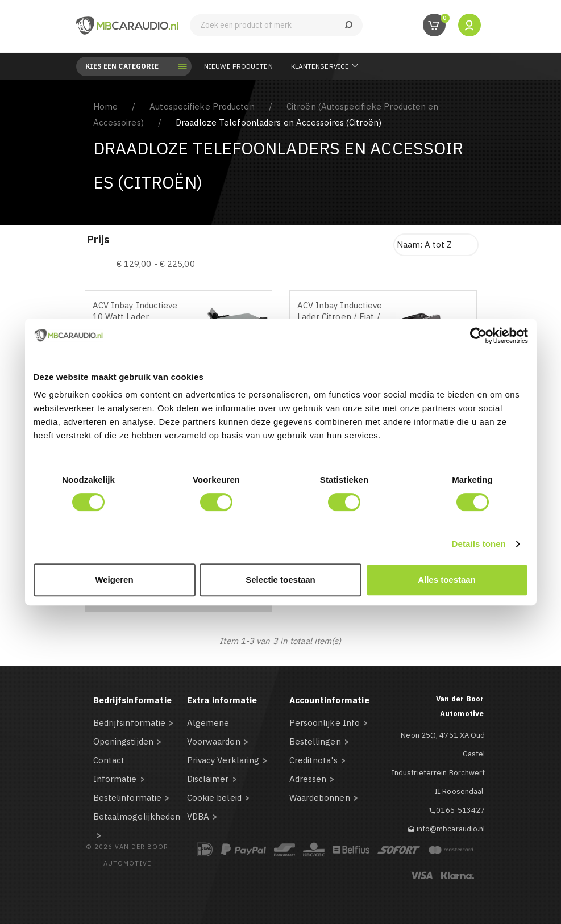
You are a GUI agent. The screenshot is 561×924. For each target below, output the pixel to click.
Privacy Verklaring (223, 760)
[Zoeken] (276, 25)
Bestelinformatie (128, 798)
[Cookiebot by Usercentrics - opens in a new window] (478, 336)
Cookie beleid (214, 798)
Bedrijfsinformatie (130, 723)
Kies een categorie (130, 66)
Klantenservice (320, 66)
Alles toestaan (447, 580)
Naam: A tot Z (424, 244)
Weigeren (114, 580)
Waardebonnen (320, 798)
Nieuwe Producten (238, 66)
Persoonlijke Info (325, 723)
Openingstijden (123, 741)
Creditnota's (313, 760)
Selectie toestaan (280, 580)
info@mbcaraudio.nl (451, 829)
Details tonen (479, 544)
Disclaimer (208, 779)
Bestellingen (315, 741)
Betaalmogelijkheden (137, 816)
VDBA (198, 816)
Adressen (308, 779)
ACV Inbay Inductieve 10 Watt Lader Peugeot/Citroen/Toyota (140, 317)
